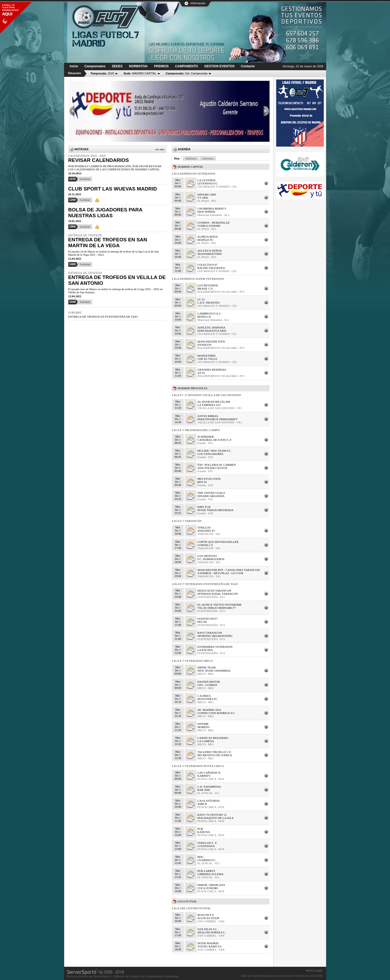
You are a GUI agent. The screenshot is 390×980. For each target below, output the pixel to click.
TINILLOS (204, 527)
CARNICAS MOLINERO (213, 738)
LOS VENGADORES (210, 454)
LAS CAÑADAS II (209, 773)
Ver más (160, 149)
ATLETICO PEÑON (210, 251)
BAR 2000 (204, 790)
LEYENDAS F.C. (208, 183)
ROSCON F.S (206, 915)
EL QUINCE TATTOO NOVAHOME (220, 605)
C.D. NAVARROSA (209, 787)
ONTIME (203, 724)
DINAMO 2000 (207, 194)
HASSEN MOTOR (209, 682)
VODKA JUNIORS (209, 226)
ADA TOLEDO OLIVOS (212, 468)
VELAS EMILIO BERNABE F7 (217, 608)
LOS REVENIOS (208, 285)
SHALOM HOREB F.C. (212, 932)
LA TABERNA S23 (209, 405)
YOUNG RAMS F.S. (210, 946)
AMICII (202, 804)
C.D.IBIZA (204, 696)
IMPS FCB (204, 507)
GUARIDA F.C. (207, 860)
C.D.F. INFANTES (209, 303)
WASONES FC (207, 531)
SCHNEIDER (206, 437)
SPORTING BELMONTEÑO (215, 636)
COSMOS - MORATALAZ (214, 223)
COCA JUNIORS (208, 888)
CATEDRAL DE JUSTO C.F (215, 440)
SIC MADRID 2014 (209, 710)
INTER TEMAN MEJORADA (216, 510)
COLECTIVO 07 (208, 265)
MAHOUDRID (207, 356)
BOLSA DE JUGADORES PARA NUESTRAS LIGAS (105, 213)
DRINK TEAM (207, 667)
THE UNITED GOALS (211, 493)
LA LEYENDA (207, 180)
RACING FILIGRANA (211, 268)
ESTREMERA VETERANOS (215, 647)
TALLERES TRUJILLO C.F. (215, 752)
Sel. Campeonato (187, 73)
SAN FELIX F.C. (208, 929)
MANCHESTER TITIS (211, 342)
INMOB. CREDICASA (211, 885)
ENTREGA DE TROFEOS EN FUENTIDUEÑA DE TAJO (103, 317)
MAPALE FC (205, 240)
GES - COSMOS (207, 685)
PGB (200, 829)
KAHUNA (204, 832)
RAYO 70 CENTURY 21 (212, 815)
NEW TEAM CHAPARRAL (214, 671)
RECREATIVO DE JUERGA (215, 755)
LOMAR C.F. (206, 545)
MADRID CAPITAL (140, 73)
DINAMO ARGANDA (211, 496)
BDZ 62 (202, 482)
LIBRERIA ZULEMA (211, 874)
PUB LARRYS (206, 871)
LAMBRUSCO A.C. (210, 313)
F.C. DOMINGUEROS (211, 559)
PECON (202, 622)
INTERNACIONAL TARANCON (218, 594)
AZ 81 (201, 373)
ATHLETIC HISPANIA (212, 327)
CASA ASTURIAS (209, 801)
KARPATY (204, 776)
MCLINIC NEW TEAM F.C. (215, 451)
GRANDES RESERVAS (212, 370)
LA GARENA (206, 741)
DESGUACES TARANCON (214, 591)
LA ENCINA (205, 650)
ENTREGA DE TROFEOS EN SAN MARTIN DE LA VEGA (108, 243)
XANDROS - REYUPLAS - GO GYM (220, 573)
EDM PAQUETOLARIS (212, 331)
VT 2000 (203, 198)
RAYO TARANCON (210, 633)
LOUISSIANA (206, 846)
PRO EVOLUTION (209, 479)
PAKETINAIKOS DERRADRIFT (218, 419)
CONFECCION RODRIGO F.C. (217, 713)
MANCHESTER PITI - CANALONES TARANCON (229, 570)
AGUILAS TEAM (208, 918)
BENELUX (204, 317)
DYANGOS (205, 345)
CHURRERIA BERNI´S (212, 209)
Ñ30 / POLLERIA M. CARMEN (217, 465)
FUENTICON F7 (208, 619)
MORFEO (204, 727)
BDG (201, 857)
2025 (102, 73)
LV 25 (201, 299)
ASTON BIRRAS (208, 416)
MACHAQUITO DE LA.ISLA (216, 818)
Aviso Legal (314, 970)
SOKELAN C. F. (207, 843)
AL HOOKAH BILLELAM (214, 402)
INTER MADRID (208, 943)
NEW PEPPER (206, 212)
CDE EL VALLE (207, 359)
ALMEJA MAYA (208, 237)
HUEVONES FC (207, 699)
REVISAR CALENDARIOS (99, 160)
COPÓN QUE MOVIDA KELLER (218, 542)
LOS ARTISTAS (207, 556)
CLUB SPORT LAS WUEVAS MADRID (113, 189)
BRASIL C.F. (205, 289)
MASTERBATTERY (210, 254)
